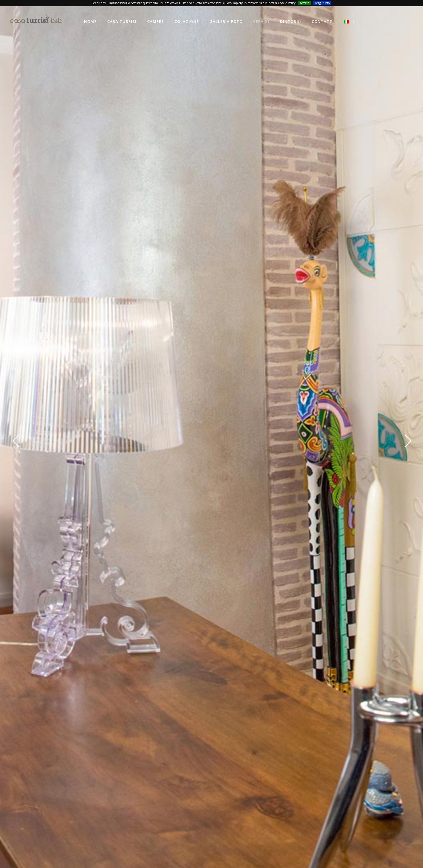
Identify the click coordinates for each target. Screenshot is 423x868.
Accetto (304, 3)
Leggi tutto (322, 3)
